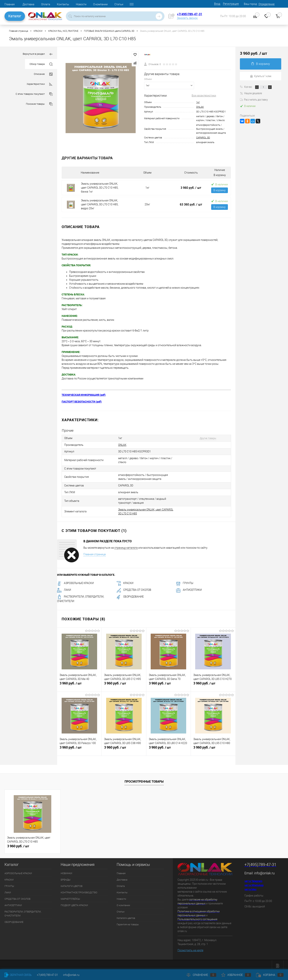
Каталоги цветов (126, 916)
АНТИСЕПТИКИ (189, 588)
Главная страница (95, 552)
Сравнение (201, 975)
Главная (10, 4)
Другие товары (206, 438)
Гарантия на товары (128, 922)
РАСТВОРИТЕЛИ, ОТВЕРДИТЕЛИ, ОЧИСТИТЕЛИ (23, 911)
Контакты (63, 4)
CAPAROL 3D (203, 138)
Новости (81, 4)
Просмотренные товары (144, 779)
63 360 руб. (191, 204)
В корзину (220, 190)
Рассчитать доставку (254, 99)
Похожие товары (39, 104)
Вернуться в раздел (38, 54)
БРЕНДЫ (66, 877)
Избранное (236, 975)
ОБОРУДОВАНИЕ (130, 594)
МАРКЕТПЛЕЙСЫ (70, 896)
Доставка (28, 4)
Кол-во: (249, 87)
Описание (43, 74)
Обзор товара (41, 64)
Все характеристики (204, 96)
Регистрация (231, 4)
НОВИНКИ (66, 871)
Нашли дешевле (251, 93)
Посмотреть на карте (190, 948)
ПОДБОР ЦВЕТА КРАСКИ (74, 903)
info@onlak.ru (264, 871)
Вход (217, 4)
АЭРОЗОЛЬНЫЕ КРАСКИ (75, 581)
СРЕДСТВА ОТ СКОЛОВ (134, 588)
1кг (198, 102)
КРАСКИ (125, 581)
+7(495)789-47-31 (190, 14)
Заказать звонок (187, 18)
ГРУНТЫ (185, 581)
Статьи (119, 4)
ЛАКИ (64, 588)
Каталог (15, 16)
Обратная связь (18, 975)
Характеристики (40, 84)
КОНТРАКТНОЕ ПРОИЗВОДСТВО (79, 890)
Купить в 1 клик (261, 76)
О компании (100, 4)
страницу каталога (126, 545)
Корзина (270, 975)
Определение (266, 4)
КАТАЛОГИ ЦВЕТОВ (72, 884)
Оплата (46, 4)
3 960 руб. (191, 188)
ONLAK (200, 107)
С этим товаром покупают (34, 94)
